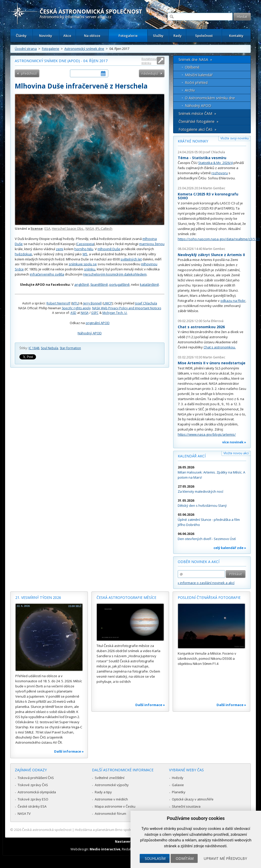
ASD (73, 313)
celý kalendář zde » (230, 548)
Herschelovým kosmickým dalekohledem (115, 274)
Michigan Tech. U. (115, 313)
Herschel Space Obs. (68, 228)
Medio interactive (105, 849)
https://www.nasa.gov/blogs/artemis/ (207, 434)
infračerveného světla (47, 274)
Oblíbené (192, 67)
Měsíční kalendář (199, 75)
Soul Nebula (50, 348)
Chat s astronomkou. (220, 347)
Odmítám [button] (185, 858)
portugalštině (119, 284)
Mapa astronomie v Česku (115, 806)
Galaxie (178, 785)
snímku (90, 269)
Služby (158, 36)
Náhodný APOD (90, 333)
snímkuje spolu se (83, 264)
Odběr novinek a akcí (199, 562)
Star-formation (70, 348)
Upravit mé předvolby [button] (225, 858)
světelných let (131, 259)
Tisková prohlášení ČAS (36, 778)
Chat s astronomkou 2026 (201, 327)
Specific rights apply (76, 308)
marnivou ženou (152, 244)
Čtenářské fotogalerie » (198, 121)
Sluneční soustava (186, 806)
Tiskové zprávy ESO (33, 799)
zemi (60, 249)
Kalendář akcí (192, 456)
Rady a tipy (103, 792)
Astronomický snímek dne (84, 49)
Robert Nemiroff (58, 303)
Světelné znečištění (110, 778)
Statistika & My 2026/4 (215, 163)
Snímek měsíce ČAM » (197, 113)
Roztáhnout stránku (149, 61)
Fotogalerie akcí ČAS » (197, 129)
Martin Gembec (214, 188)
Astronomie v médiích (111, 799)
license (37, 228)
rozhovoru (220, 173)
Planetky (179, 792)
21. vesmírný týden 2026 (38, 597)
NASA (90, 228)
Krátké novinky (193, 141)
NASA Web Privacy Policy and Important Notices (127, 308)
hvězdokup (23, 254)
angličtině (82, 284)
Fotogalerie (128, 36)
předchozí (29, 73)
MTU (75, 303)
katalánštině (149, 284)
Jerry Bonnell (92, 303)
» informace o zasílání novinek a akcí (206, 583)
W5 (85, 254)
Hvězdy (178, 778)
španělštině (99, 284)
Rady (177, 36)
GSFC (95, 313)
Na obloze (92, 36)
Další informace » (69, 751)
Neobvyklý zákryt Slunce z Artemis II (211, 255)
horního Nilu (84, 249)
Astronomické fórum (110, 814)
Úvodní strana (26, 49)
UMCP (108, 303)
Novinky (46, 36)
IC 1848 (34, 348)
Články (21, 36)
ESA (47, 228)
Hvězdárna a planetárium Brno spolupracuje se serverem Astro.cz (126, 830)
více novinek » (234, 442)
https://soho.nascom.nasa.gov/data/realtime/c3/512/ (219, 239)
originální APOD (98, 323)
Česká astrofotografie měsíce (126, 597)
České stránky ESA (32, 806)
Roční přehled (196, 83)
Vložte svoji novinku (235, 138)
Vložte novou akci (236, 453)
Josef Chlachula (146, 303)
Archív (190, 90)
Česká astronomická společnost (47, 830)
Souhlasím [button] (155, 858)
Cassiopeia (85, 244)
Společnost (204, 36)
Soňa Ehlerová (213, 321)
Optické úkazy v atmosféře (193, 799)
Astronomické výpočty (112, 785)
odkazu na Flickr (233, 301)
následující (150, 73)
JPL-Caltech (104, 228)
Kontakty (236, 36)
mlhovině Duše (109, 249)
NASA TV (24, 814)
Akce (67, 36)
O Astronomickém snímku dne (210, 98)
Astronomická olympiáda (37, 792)
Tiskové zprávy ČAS (33, 785)
